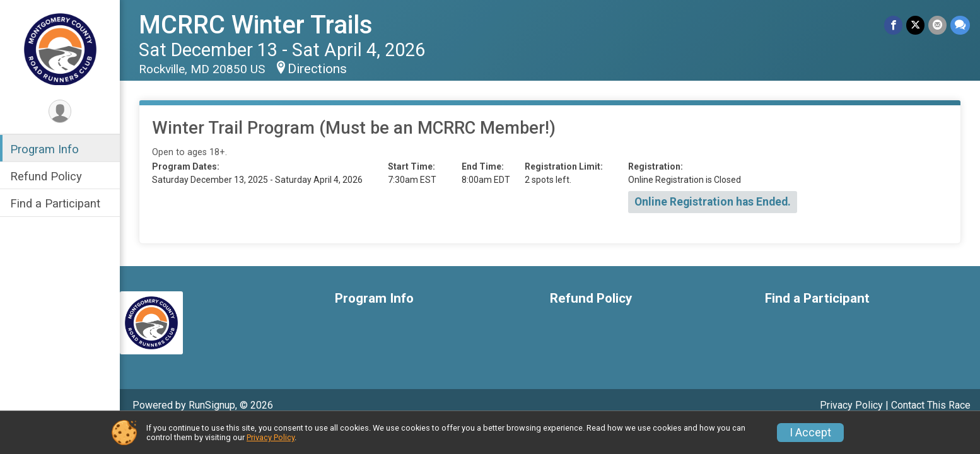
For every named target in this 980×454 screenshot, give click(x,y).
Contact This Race (931, 405)
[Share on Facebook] (893, 25)
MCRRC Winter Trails (256, 25)
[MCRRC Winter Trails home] (60, 49)
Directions (317, 69)
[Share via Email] (937, 25)
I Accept (810, 433)
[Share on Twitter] (915, 25)
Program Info (44, 149)
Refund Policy (46, 176)
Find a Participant (55, 203)
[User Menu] (60, 111)
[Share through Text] (960, 25)
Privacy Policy (851, 405)
